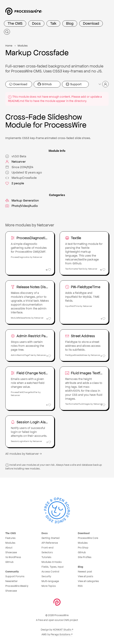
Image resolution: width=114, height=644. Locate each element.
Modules (23, 46)
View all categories (88, 581)
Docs (36, 23)
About (9, 548)
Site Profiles (85, 557)
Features (10, 538)
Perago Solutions (61, 634)
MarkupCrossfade (21, 178)
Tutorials (46, 557)
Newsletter (12, 581)
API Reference (50, 543)
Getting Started (50, 538)
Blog (70, 23)
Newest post (85, 572)
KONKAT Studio (62, 630)
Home (9, 46)
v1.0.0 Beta (16, 156)
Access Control (50, 572)
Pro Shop (83, 548)
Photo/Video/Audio (22, 206)
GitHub (45, 84)
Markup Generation (22, 200)
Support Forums (15, 576)
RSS (80, 586)
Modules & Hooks (52, 562)
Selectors (47, 552)
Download (91, 23)
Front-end (47, 548)
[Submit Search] (7, 32)
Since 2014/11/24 (19, 167)
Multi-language (50, 581)
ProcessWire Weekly (17, 586)
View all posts (85, 576)
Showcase (11, 552)
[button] (103, 84)
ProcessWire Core (88, 538)
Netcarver (15, 162)
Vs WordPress (13, 557)
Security (46, 576)
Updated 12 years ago (24, 172)
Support (74, 84)
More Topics (49, 586)
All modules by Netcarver (24, 454)
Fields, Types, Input (53, 567)
